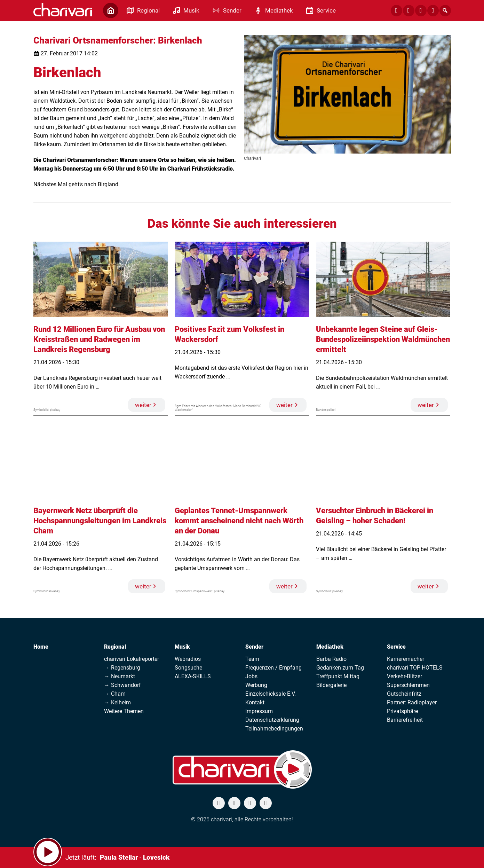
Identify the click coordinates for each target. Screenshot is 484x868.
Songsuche (188, 668)
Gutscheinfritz (404, 694)
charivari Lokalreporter (132, 659)
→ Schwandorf (122, 685)
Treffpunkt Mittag (338, 676)
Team (252, 659)
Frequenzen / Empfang (273, 668)
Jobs (251, 676)
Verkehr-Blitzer (404, 676)
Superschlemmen (408, 685)
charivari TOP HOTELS (415, 668)
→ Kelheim (117, 702)
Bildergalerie (331, 685)
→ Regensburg (122, 668)
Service (396, 647)
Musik (182, 647)
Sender (254, 647)
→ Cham (115, 694)
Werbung (256, 685)
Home (41, 647)
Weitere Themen (124, 711)
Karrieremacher (406, 659)
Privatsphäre (402, 711)
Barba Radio (331, 659)
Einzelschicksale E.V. (271, 694)
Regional (115, 647)
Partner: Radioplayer (412, 702)
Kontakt (255, 702)
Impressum (259, 711)
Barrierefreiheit (405, 720)
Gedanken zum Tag (340, 668)
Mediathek (330, 647)
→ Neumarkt (120, 676)
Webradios (188, 659)
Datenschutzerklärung (272, 720)
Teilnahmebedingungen (274, 729)
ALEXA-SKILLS (193, 676)
